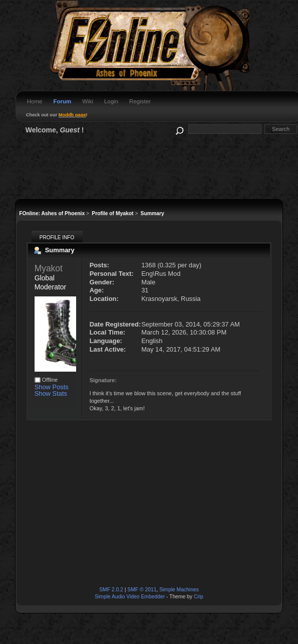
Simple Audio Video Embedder (130, 597)
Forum (62, 101)
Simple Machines (179, 590)
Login (111, 101)
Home (35, 101)
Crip (199, 597)
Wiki (88, 101)
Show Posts (52, 387)
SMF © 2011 (142, 590)
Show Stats (51, 393)
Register (140, 101)
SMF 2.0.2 (111, 590)
